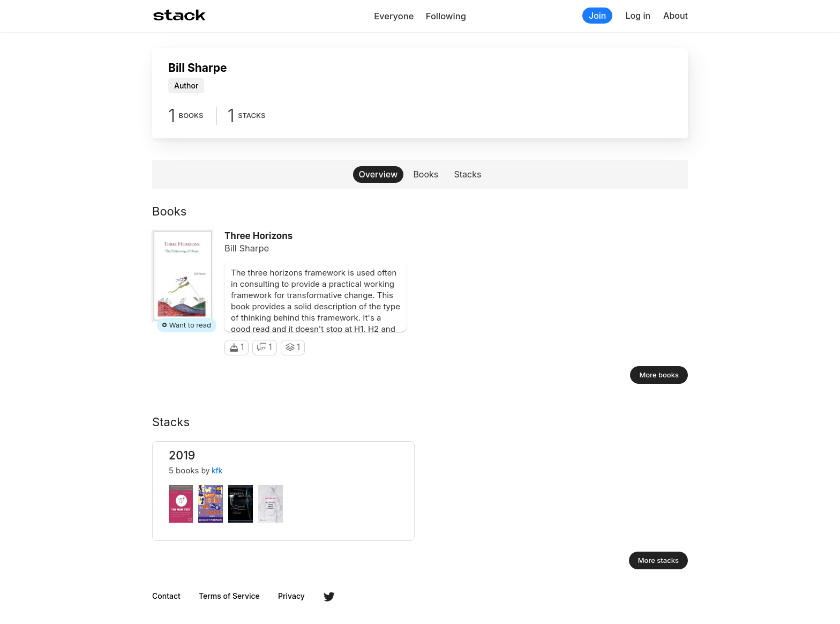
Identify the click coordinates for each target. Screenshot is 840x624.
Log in (638, 16)
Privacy (291, 596)
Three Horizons (258, 236)
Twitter (329, 597)
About (676, 16)
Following (446, 16)
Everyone (394, 16)
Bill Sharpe (247, 248)
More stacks (658, 560)
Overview (378, 174)
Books (426, 174)
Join (598, 16)
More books (659, 375)
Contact (166, 596)
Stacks (468, 174)
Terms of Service (229, 596)
